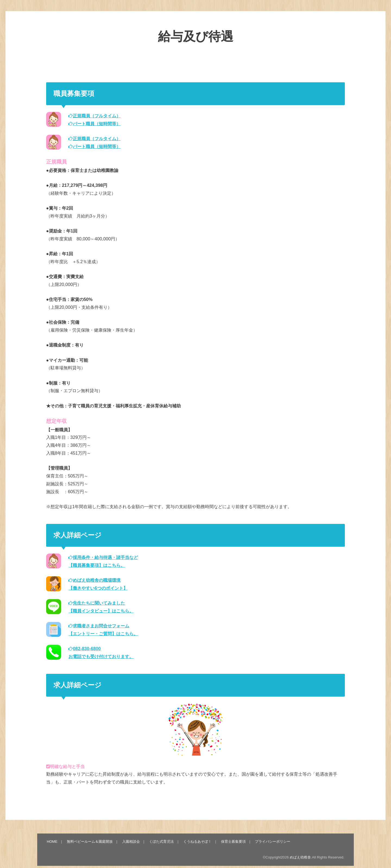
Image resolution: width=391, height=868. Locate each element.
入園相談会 (131, 842)
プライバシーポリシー (272, 842)
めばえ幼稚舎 (300, 857)
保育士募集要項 (233, 842)
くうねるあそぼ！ (197, 842)
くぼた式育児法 (161, 842)
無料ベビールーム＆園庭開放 (90, 842)
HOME (52, 842)
